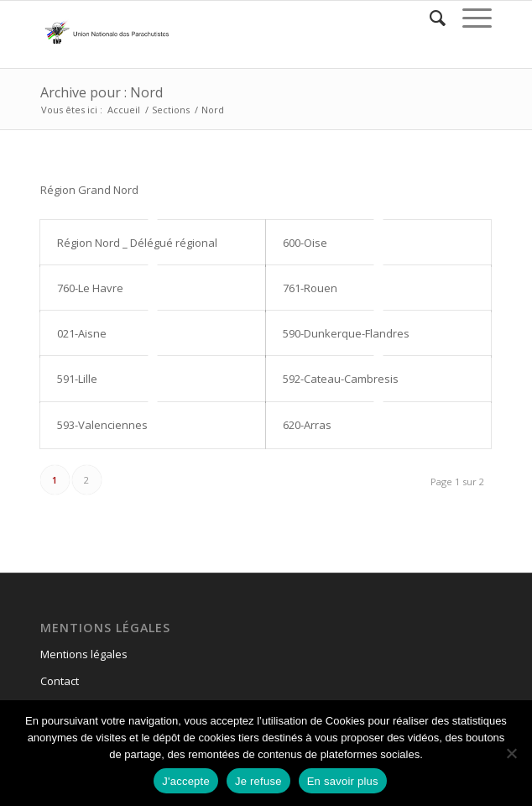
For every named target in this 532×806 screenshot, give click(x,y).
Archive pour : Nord (102, 92)
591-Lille (77, 379)
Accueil (124, 110)
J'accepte (186, 781)
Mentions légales (84, 654)
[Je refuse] (511, 753)
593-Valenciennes (102, 425)
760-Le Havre (90, 288)
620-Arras (307, 425)
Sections (171, 110)
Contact (60, 681)
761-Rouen (310, 288)
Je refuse (258, 781)
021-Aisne (82, 333)
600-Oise (305, 243)
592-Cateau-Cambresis (341, 379)
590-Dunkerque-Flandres (346, 333)
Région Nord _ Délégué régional (137, 243)
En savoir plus (343, 781)
